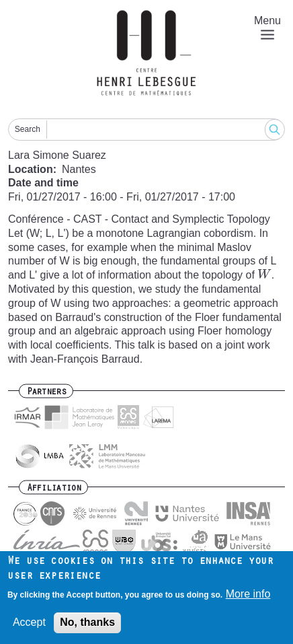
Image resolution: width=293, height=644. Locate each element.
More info (248, 595)
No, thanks (87, 623)
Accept (29, 623)
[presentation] (264, 275)
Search (28, 129)
